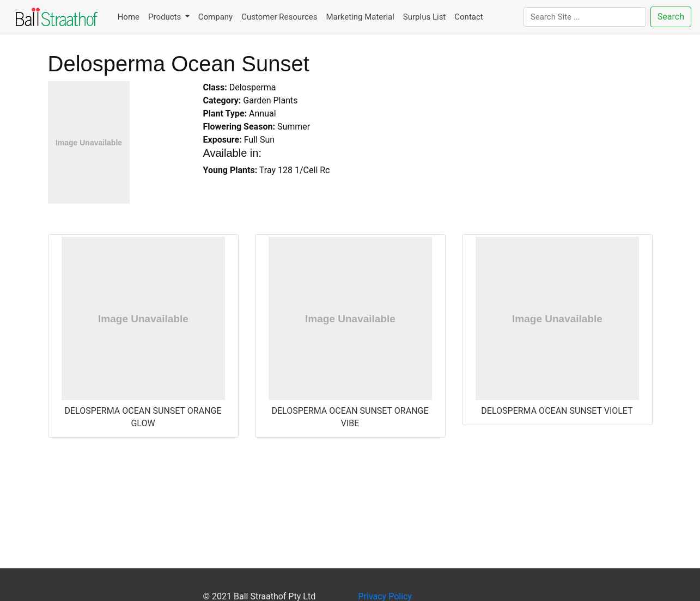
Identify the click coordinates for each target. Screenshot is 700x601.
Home (129, 17)
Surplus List (424, 17)
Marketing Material (360, 17)
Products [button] (166, 17)
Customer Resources (279, 17)
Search (671, 17)
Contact (468, 17)
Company (215, 17)
